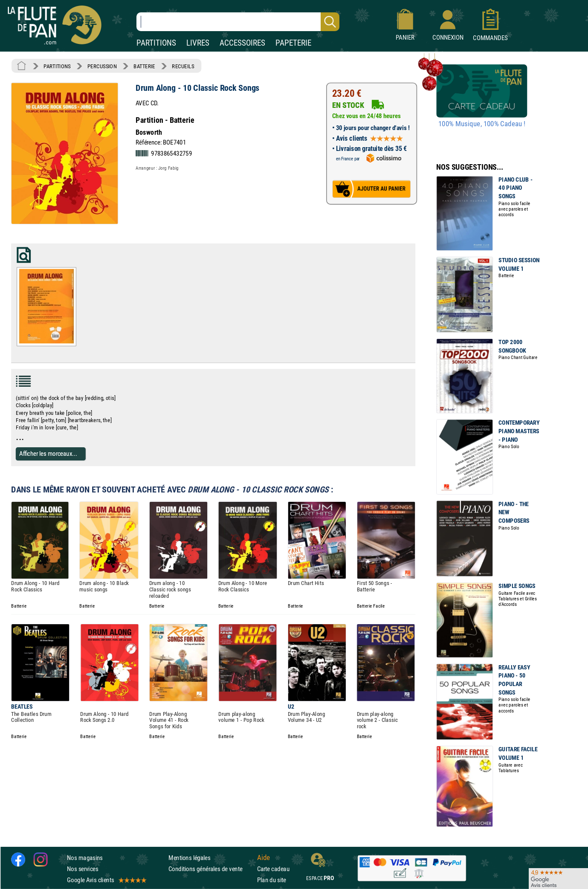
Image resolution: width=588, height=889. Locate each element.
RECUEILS (183, 66)
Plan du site (272, 880)
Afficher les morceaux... (48, 453)
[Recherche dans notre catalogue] (238, 22)
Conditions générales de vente (211, 869)
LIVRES (198, 43)
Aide (264, 857)
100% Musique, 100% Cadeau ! (482, 124)
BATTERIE (144, 66)
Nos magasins (85, 858)
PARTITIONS (156, 43)
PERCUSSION (102, 66)
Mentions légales (189, 858)
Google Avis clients (106, 880)
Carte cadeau (273, 869)
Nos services (83, 869)
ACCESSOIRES (242, 43)
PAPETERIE (293, 43)
